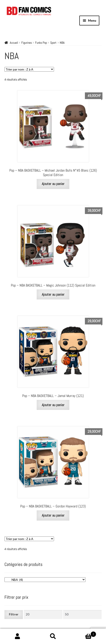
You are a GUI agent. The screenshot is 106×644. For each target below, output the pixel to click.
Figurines (27, 43)
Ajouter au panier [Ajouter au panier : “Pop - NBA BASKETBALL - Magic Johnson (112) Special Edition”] (53, 294)
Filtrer (14, 614)
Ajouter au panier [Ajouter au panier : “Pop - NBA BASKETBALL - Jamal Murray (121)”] (53, 405)
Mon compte (18, 636)
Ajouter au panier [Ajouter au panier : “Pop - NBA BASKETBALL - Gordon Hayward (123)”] (53, 515)
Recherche (53, 636)
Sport (53, 43)
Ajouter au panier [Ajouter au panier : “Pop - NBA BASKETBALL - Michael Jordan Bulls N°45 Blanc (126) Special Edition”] (53, 184)
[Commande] (29, 69)
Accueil (14, 43)
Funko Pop (41, 43)
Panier (83, 633)
